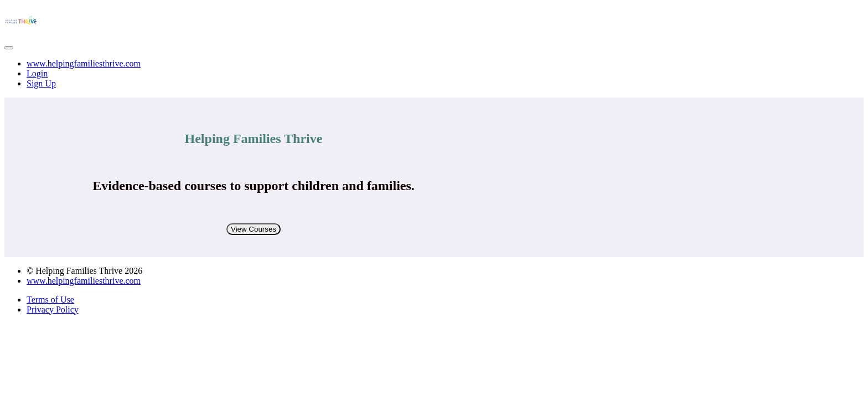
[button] (9, 48)
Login (37, 73)
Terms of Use (50, 300)
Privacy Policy (53, 310)
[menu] (434, 74)
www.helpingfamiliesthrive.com (84, 63)
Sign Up (41, 83)
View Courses (254, 229)
